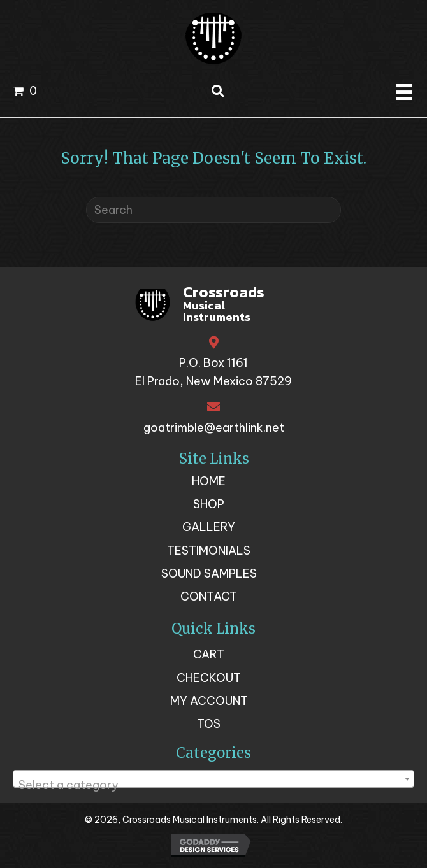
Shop (209, 504)
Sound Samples (209, 573)
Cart (209, 654)
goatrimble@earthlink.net (214, 428)
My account (209, 701)
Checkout (209, 678)
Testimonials (209, 551)
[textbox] (213, 785)
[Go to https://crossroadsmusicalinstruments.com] (214, 306)
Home (209, 481)
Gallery (209, 527)
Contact (209, 596)
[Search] (213, 210)
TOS (209, 724)
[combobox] (213, 779)
